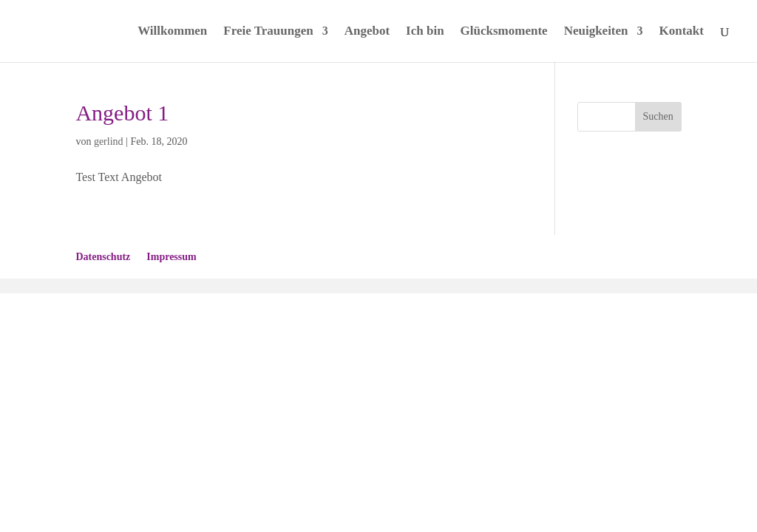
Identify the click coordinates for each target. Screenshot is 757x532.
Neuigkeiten (596, 32)
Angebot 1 (122, 113)
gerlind (109, 141)
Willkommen (172, 32)
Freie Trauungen (268, 32)
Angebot (367, 32)
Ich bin (425, 32)
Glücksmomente (504, 32)
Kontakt (682, 32)
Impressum (171, 257)
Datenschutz (103, 257)
